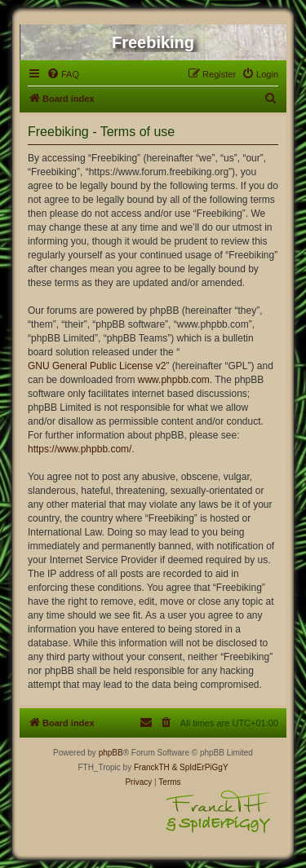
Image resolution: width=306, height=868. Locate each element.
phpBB (111, 753)
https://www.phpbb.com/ (80, 449)
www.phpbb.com (174, 380)
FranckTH (152, 767)
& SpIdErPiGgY (200, 767)
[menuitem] (63, 74)
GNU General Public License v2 (97, 366)
